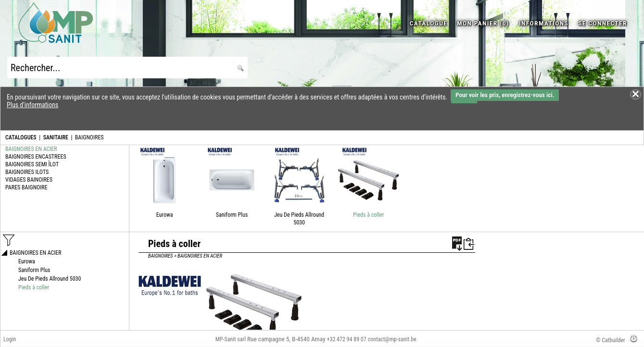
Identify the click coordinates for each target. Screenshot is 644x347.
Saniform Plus (232, 215)
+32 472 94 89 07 (347, 339)
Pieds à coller (368, 215)
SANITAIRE (56, 137)
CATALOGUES (21, 137)
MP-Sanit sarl (231, 339)
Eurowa (165, 215)
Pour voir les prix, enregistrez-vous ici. (505, 95)
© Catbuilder (611, 340)
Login (10, 339)
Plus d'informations (32, 105)
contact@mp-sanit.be (392, 339)
